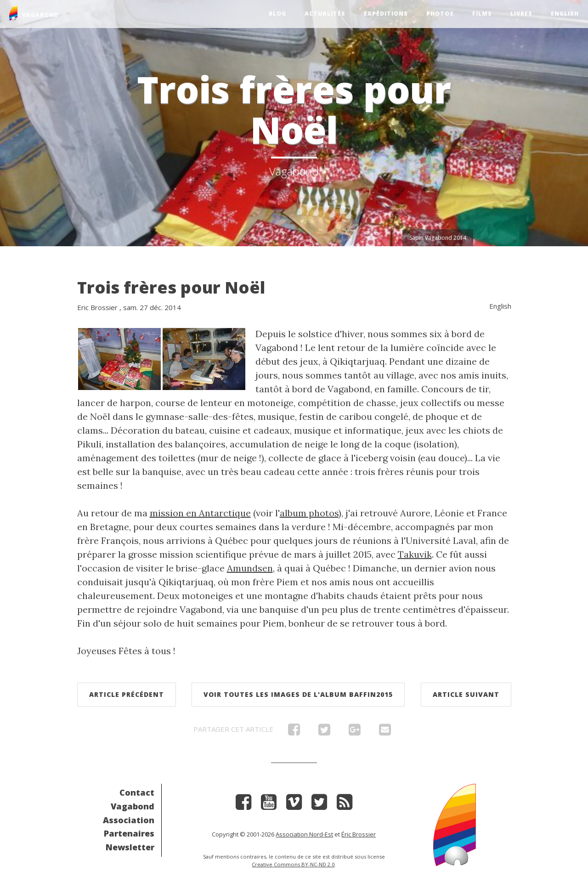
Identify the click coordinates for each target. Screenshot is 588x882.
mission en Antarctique (200, 513)
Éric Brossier (359, 834)
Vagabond (133, 806)
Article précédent (127, 694)
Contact (137, 792)
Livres (521, 14)
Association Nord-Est (304, 834)
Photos (440, 14)
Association (129, 820)
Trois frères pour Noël (171, 287)
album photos (309, 513)
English (565, 14)
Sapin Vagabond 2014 (438, 238)
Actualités (325, 14)
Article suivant (466, 694)
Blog (277, 14)
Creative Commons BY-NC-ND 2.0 (293, 864)
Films (482, 14)
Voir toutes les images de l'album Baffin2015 (298, 694)
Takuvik (415, 554)
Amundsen (250, 568)
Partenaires (129, 833)
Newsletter (130, 847)
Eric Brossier (97, 307)
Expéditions (386, 14)
